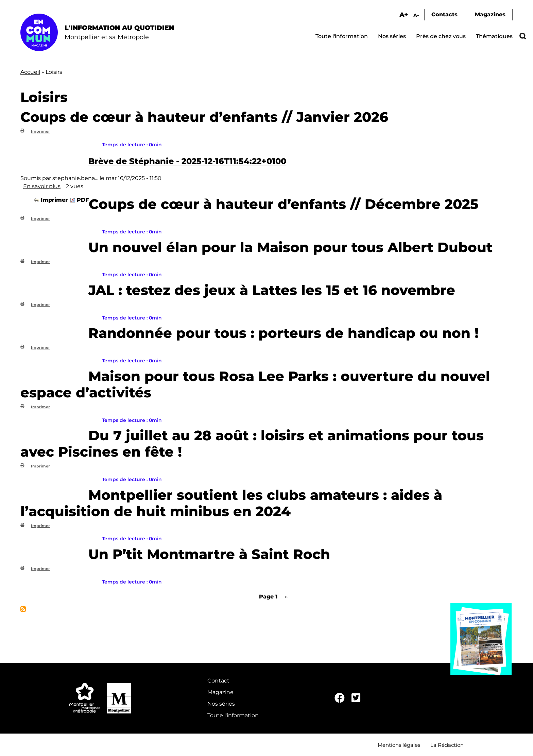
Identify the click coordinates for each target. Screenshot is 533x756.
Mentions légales (399, 745)
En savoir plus (42, 186)
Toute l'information (342, 36)
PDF (83, 200)
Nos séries (392, 36)
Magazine (220, 692)
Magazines (490, 14)
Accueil (30, 72)
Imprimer (40, 131)
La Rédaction (447, 745)
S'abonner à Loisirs (23, 609)
